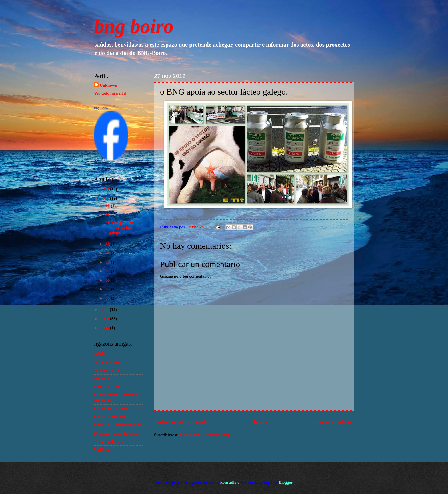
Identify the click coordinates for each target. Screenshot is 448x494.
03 (108, 298)
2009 (105, 328)
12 (108, 206)
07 (108, 271)
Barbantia (103, 378)
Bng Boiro (101, 108)
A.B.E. (100, 354)
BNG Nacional (107, 387)
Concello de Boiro (110, 417)
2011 (105, 310)
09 (108, 253)
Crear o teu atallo (106, 165)
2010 (105, 319)
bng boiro (134, 26)
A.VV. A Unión (107, 362)
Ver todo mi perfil (110, 93)
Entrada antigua (333, 422)
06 (108, 280)
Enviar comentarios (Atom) (204, 435)
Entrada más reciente (181, 422)
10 (108, 244)
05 (108, 289)
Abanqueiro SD (108, 370)
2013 (105, 189)
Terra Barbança (108, 441)
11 (108, 215)
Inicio (260, 422)
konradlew (230, 482)
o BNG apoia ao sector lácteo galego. (119, 227)
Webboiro (103, 450)
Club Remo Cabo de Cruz (117, 408)
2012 (105, 198)
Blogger (285, 482)
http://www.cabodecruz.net (118, 425)
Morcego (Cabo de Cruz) (116, 433)
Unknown (108, 85)
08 (108, 262)
